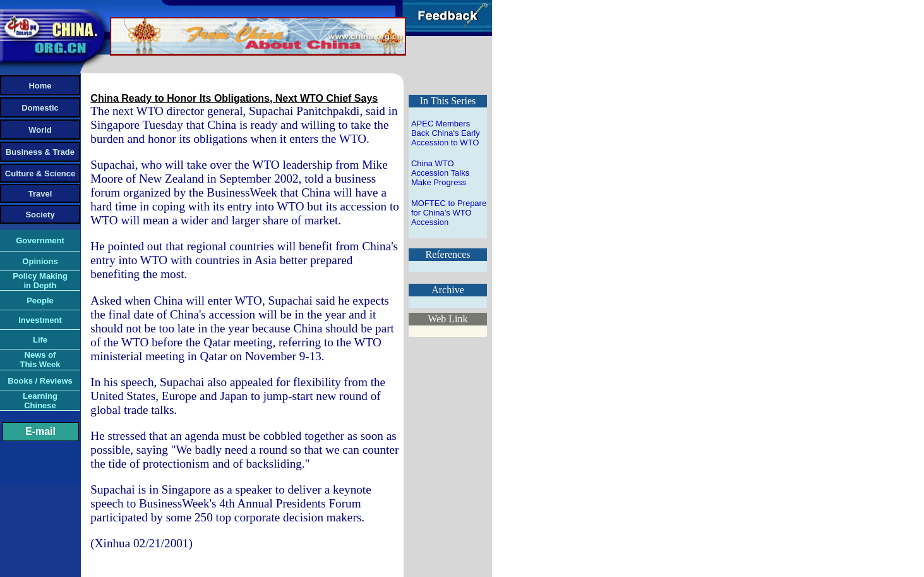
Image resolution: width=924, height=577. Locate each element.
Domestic (40, 108)
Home (40, 86)
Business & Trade (40, 152)
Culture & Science (40, 173)
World (40, 130)
